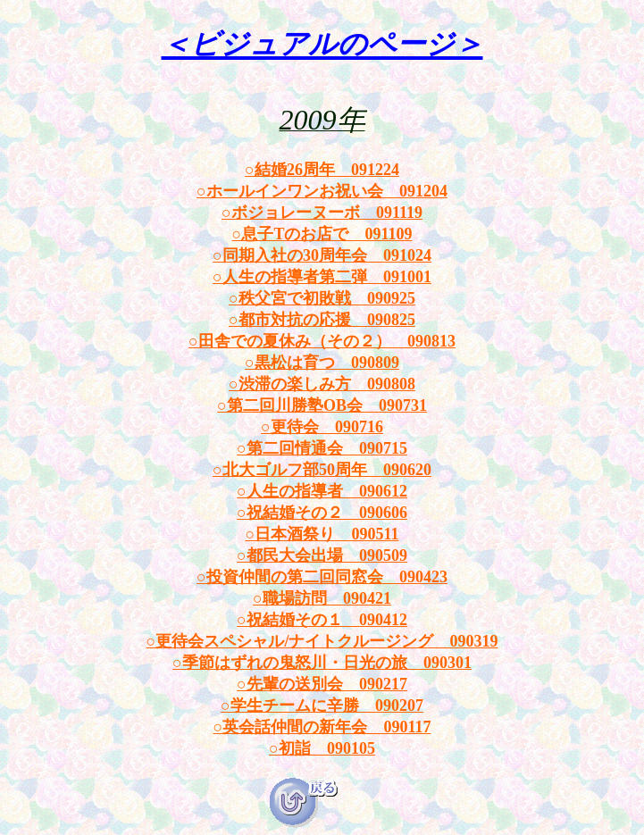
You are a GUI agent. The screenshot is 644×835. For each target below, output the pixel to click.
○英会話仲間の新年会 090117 (322, 727)
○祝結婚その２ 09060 (318, 513)
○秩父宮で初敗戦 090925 (322, 298)
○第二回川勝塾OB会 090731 (322, 405)
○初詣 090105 (322, 748)
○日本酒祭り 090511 (322, 534)
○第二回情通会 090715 (322, 448)
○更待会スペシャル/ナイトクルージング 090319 (322, 641)
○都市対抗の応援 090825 (322, 320)
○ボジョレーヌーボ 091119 (322, 213)
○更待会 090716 (322, 427)
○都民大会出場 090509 (322, 555)
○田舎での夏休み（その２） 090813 (322, 341)
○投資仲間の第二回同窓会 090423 (322, 577)
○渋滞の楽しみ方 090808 (322, 384)
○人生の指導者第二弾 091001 (322, 277)
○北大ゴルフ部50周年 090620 (322, 470)
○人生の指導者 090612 (322, 491)
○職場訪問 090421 (322, 598)
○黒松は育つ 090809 (322, 363)
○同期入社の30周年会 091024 (322, 255)
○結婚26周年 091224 (322, 170)
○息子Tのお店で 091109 (322, 234)
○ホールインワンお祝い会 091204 (322, 191)
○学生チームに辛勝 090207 (322, 706)
